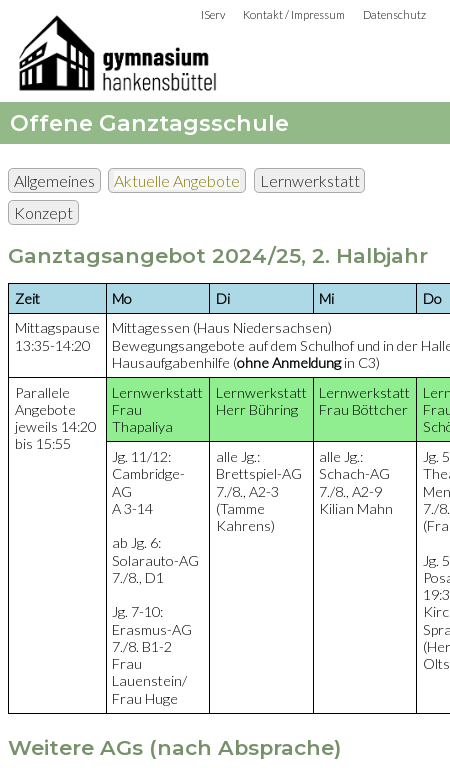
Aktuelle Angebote (177, 180)
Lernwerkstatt (310, 180)
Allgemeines (54, 180)
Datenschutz (394, 14)
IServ (213, 14)
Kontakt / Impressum (294, 14)
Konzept (43, 212)
